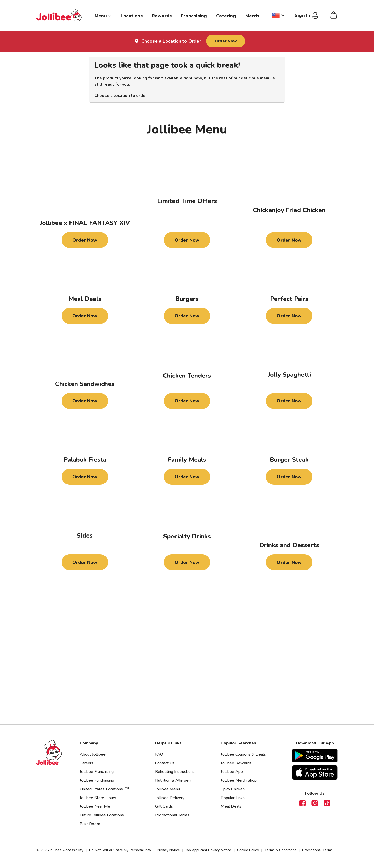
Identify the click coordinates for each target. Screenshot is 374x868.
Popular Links (233, 798)
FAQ (159, 754)
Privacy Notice (168, 850)
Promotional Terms (172, 815)
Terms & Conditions (280, 850)
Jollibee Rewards (236, 763)
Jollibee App (232, 772)
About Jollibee (93, 754)
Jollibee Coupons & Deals (243, 754)
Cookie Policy (248, 850)
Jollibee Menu (167, 789)
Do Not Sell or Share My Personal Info (120, 850)
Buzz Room (90, 824)
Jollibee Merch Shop (239, 780)
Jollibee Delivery (170, 798)
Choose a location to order (121, 96)
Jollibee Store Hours (98, 798)
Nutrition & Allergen (173, 780)
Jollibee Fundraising (97, 780)
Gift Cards (164, 806)
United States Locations (104, 789)
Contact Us (165, 763)
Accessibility (73, 850)
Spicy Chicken (233, 789)
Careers (87, 763)
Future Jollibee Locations (102, 815)
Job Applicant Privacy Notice (208, 850)
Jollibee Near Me (95, 806)
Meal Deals (231, 806)
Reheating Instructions (175, 772)
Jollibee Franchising (97, 772)
